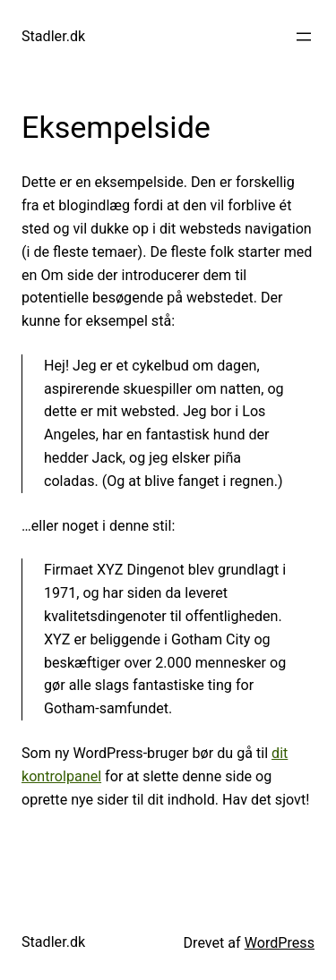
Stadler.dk (53, 36)
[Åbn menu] (304, 37)
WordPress (280, 943)
